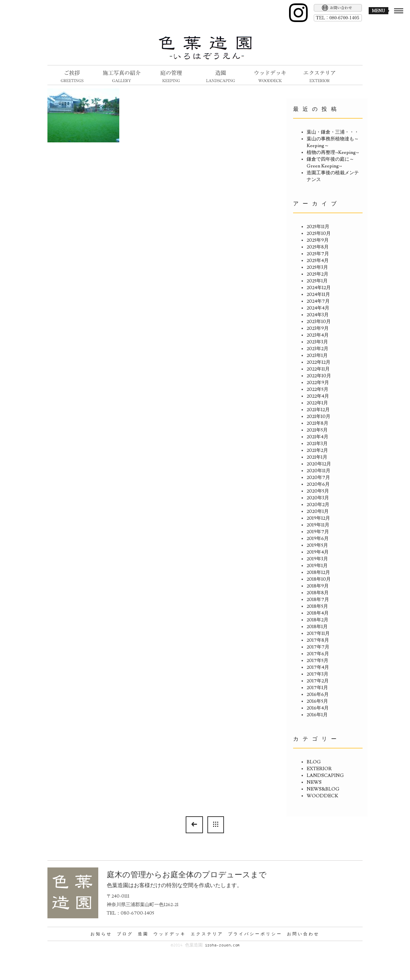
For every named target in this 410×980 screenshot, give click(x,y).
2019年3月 (317, 559)
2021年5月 (317, 430)
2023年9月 (318, 328)
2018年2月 (317, 620)
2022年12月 (319, 362)
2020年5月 (318, 491)
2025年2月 (317, 274)
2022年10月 (319, 376)
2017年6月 (318, 654)
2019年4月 (318, 552)
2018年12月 (318, 573)
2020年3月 (318, 498)
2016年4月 (318, 708)
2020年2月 (318, 505)
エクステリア (207, 934)
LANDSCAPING (325, 776)
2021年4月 (317, 437)
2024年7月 (318, 301)
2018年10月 (319, 579)
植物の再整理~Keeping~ (333, 153)
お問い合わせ (303, 934)
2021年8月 (317, 423)
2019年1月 (317, 566)
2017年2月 (318, 681)
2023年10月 (319, 322)
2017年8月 (318, 640)
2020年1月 (318, 512)
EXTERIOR (319, 769)
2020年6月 (318, 484)
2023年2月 (317, 349)
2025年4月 (318, 261)
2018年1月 (317, 627)
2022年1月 (317, 403)
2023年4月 (318, 335)
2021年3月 (317, 444)
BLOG (314, 762)
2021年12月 (318, 410)
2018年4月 (318, 613)
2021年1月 (317, 457)
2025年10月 (319, 234)
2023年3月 (317, 342)
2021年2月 (317, 451)
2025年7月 (318, 254)
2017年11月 (318, 634)
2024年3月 (318, 315)
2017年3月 (317, 674)
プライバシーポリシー (255, 934)
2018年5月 (317, 606)
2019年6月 (318, 539)
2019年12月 (318, 518)
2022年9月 (318, 383)
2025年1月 (317, 281)
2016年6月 (318, 695)
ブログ (125, 934)
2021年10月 (319, 417)
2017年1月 (317, 688)
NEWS (314, 782)
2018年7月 (318, 600)
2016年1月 (317, 715)
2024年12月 (319, 288)
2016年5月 (317, 701)
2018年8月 (318, 593)
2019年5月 (317, 545)
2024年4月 (318, 308)
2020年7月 (318, 478)
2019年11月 (318, 525)
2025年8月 (318, 247)
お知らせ (101, 934)
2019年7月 (318, 532)
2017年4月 (318, 667)
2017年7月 (318, 647)
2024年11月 (318, 295)
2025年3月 (317, 267)
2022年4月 (318, 396)
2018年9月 (318, 586)
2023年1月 (317, 356)
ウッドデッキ (170, 934)
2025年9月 (318, 240)
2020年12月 (319, 464)
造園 (143, 934)
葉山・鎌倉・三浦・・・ (333, 132)
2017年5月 (317, 661)
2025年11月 (318, 227)
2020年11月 (319, 471)
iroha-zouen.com (222, 945)
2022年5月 (317, 389)
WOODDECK (322, 796)
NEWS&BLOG (323, 789)
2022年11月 (318, 369)
